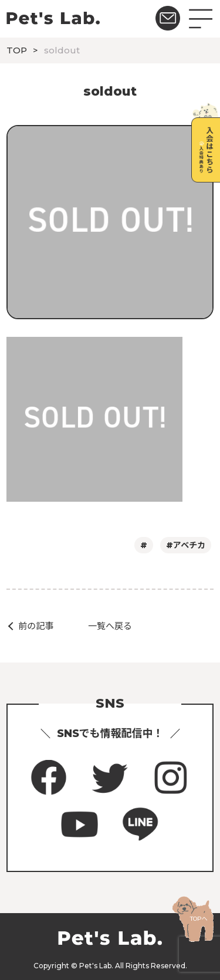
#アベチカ (186, 545)
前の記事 (36, 626)
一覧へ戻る (110, 626)
